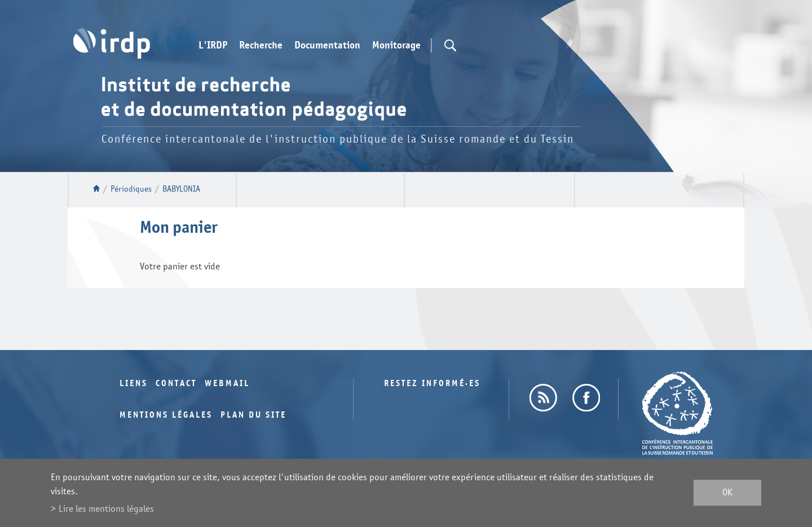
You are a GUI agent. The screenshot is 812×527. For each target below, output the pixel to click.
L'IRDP (213, 46)
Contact (176, 384)
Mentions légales (166, 415)
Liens (134, 384)
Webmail (227, 384)
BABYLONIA (181, 189)
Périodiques (131, 189)
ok (727, 493)
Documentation (327, 46)
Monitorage (396, 46)
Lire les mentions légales (106, 509)
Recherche (261, 46)
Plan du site (253, 415)
